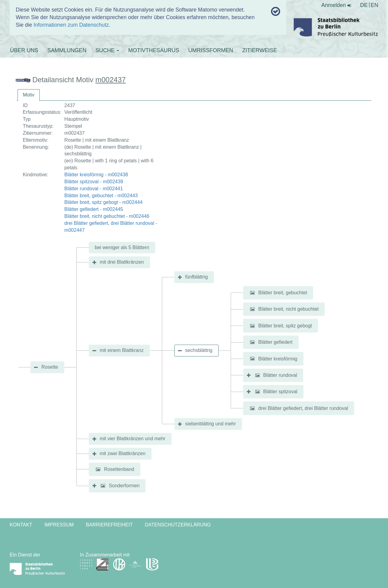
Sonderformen (124, 486)
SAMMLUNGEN (67, 50)
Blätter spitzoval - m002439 (94, 182)
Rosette (50, 367)
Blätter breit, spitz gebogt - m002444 (103, 202)
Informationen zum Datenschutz (71, 25)
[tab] (28, 95)
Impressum (59, 525)
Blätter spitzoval (280, 392)
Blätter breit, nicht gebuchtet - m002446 (107, 216)
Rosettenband (119, 469)
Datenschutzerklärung (178, 525)
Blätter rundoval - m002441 (94, 189)
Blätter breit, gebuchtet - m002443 (101, 196)
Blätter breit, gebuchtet (283, 293)
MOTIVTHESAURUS (154, 50)
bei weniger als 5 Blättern (122, 247)
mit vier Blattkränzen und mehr (133, 439)
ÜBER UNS (24, 50)
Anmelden (336, 5)
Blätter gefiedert (275, 342)
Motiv (28, 95)
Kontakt (21, 525)
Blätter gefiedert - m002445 (94, 209)
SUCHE (107, 50)
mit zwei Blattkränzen (123, 453)
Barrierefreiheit (109, 525)
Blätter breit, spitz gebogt (285, 326)
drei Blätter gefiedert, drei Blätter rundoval (303, 408)
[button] (253, 293)
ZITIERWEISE (260, 50)
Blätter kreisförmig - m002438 (96, 175)
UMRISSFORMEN (211, 50)
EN (375, 5)
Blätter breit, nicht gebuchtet (288, 309)
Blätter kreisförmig (278, 358)
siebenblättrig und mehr (211, 424)
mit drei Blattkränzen (122, 262)
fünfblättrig (197, 277)
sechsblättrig (199, 350)
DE (364, 5)
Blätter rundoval (280, 375)
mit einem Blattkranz (122, 350)
